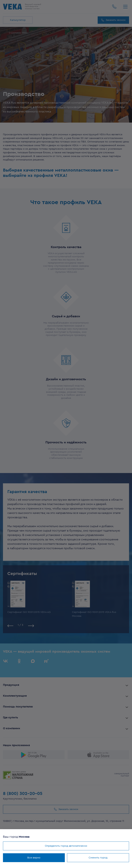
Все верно (34, 858)
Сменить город (98, 858)
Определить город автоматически (66, 846)
